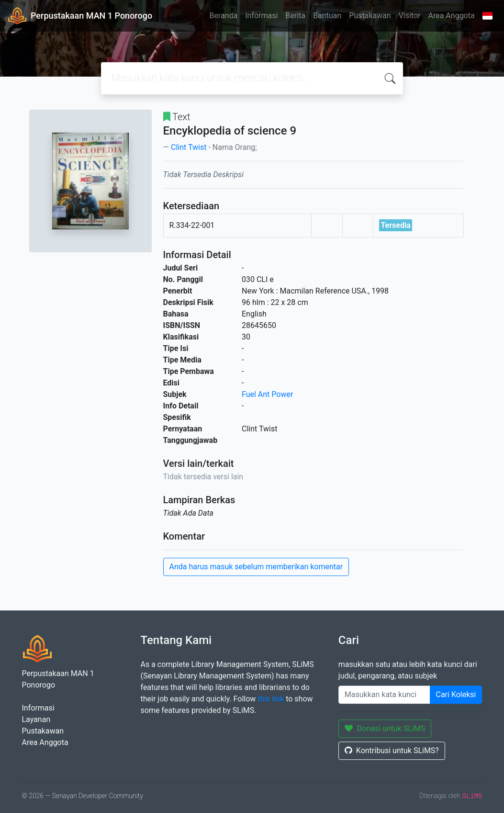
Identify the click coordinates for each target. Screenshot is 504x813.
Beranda (223, 16)
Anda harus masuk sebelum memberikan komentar (256, 567)
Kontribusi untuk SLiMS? (392, 751)
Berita (295, 16)
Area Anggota (452, 16)
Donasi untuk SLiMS (385, 728)
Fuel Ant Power (267, 394)
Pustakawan (370, 16)
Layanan (36, 719)
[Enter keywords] (384, 695)
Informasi (261, 16)
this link (271, 699)
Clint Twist (189, 147)
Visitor (410, 16)
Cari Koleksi (456, 694)
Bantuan (327, 16)
